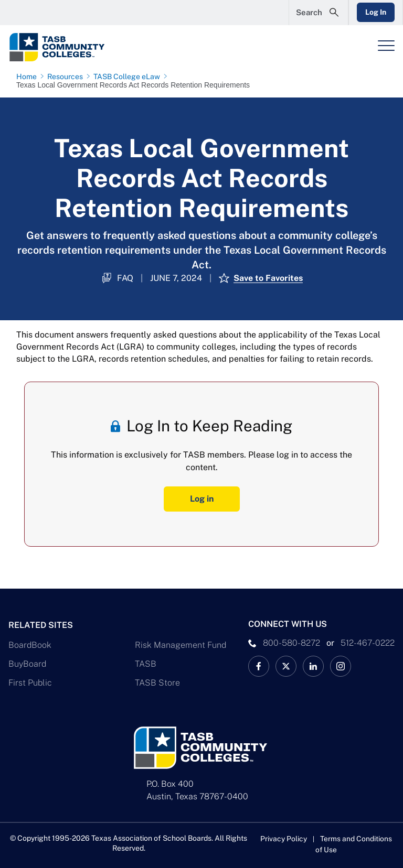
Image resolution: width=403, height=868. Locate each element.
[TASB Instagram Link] (341, 666)
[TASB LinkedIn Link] (313, 666)
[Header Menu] (386, 46)
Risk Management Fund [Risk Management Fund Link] (181, 645)
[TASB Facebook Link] (259, 666)
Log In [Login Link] (375, 12)
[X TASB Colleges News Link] (286, 666)
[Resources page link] (67, 77)
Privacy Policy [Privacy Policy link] (284, 839)
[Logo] (77, 47)
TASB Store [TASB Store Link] (157, 683)
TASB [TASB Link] (146, 664)
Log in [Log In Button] (202, 499)
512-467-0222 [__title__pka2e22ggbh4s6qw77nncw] (368, 643)
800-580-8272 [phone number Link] (291, 643)
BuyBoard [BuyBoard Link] (27, 664)
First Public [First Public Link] (30, 683)
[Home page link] (29, 77)
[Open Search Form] (317, 13)
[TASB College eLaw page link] (129, 77)
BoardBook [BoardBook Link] (30, 645)
